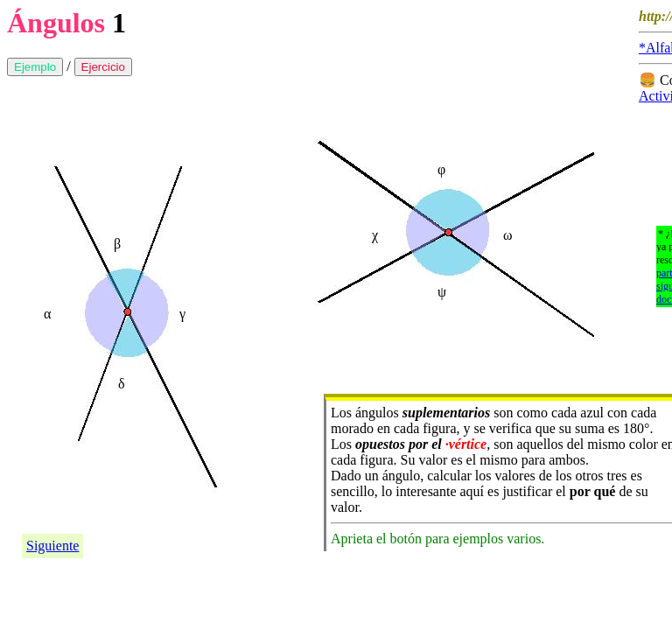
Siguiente (52, 546)
